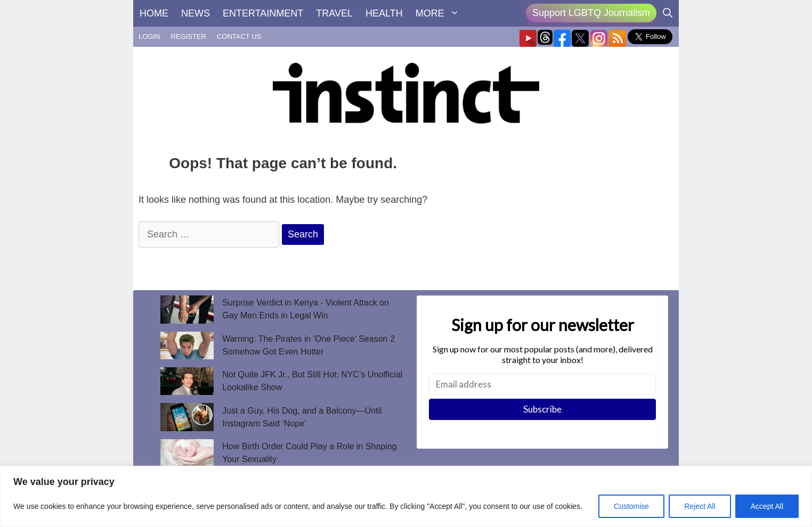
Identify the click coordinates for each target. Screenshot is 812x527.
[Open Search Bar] (668, 13)
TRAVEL (334, 13)
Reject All (700, 506)
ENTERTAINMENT (263, 13)
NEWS (196, 13)
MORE (441, 13)
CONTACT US (239, 36)
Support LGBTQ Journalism (591, 13)
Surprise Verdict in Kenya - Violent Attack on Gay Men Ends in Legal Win (306, 309)
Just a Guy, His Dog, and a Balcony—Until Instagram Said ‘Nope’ (302, 417)
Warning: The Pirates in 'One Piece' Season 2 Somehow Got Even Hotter (308, 345)
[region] (406, 496)
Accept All (767, 506)
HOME (154, 13)
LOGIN (149, 36)
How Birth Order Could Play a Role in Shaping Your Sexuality (309, 453)
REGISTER (188, 36)
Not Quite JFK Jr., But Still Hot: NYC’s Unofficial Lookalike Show (312, 381)
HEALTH (384, 13)
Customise (631, 506)
